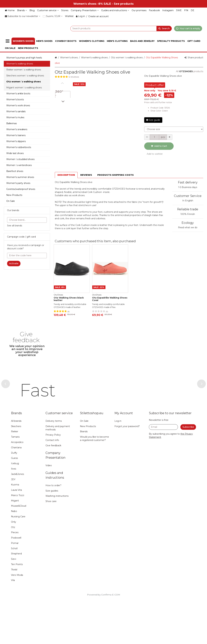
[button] (97, 77)
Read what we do (188, 216)
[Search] (164, 28)
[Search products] (113, 28)
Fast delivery (188, 171)
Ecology (188, 211)
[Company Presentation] (85, 10)
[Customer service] (48, 10)
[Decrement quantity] (147, 137)
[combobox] (113, 28)
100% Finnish (188, 203)
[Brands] (22, 10)
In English (188, 189)
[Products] (8, 41)
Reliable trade (188, 198)
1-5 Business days (188, 176)
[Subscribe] (188, 472)
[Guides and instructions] (115, 10)
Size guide (153, 120)
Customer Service (188, 184)
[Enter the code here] (27, 256)
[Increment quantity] (170, 137)
